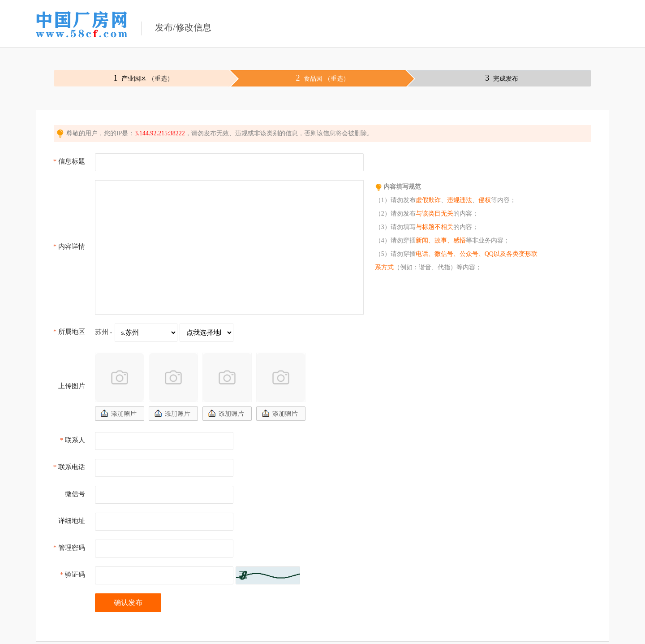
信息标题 (69, 161)
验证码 (73, 575)
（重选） (161, 79)
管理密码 (69, 548)
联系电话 (69, 467)
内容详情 (69, 246)
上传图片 (72, 386)
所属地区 (69, 332)
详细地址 (72, 521)
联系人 (73, 440)
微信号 (75, 494)
